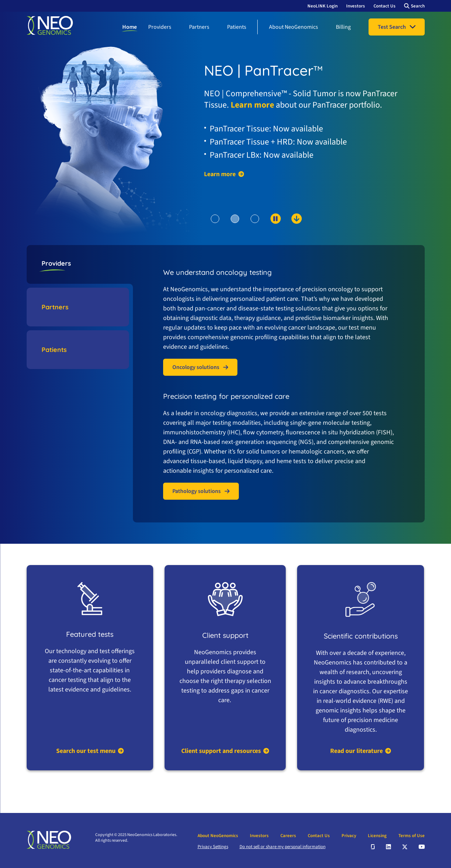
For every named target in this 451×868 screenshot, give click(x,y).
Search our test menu (86, 751)
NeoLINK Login (323, 6)
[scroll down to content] (269, 230)
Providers (160, 27)
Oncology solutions (196, 367)
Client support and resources (221, 751)
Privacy (349, 836)
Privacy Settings (213, 847)
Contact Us (385, 6)
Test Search (392, 27)
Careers (288, 836)
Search (418, 6)
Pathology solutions (197, 491)
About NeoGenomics (294, 27)
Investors (356, 6)
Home (130, 27)
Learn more (252, 105)
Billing (343, 27)
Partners (199, 27)
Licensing (377, 836)
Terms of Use (412, 836)
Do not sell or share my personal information (283, 847)
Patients (237, 27)
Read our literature (356, 751)
